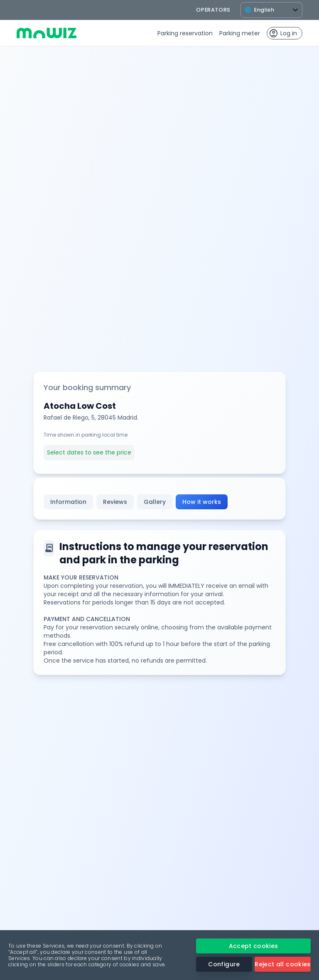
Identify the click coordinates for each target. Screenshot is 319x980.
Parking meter (240, 33)
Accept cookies (254, 946)
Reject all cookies (282, 964)
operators (213, 10)
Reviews (115, 502)
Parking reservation (185, 33)
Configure (224, 964)
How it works (202, 502)
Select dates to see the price (89, 452)
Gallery (155, 502)
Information (68, 502)
